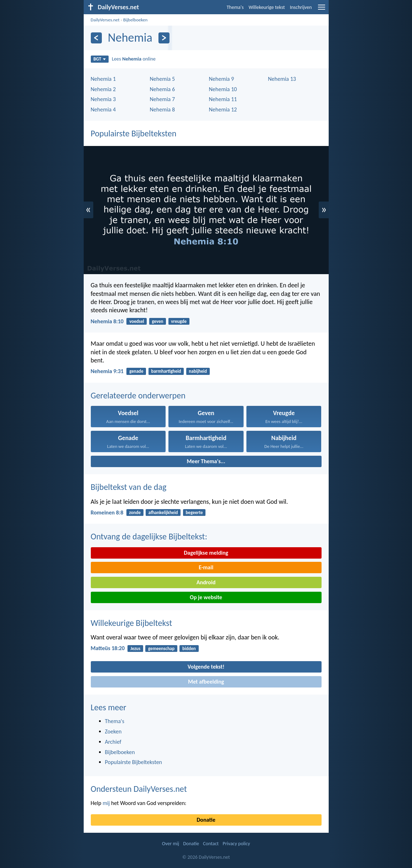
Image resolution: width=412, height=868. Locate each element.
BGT (100, 59)
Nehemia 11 (223, 99)
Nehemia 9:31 (107, 371)
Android (206, 582)
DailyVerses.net (105, 20)
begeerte (194, 513)
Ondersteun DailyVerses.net (139, 789)
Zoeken (113, 731)
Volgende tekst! (206, 667)
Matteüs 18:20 (108, 648)
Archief (113, 742)
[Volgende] (164, 38)
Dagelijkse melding (206, 553)
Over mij (171, 844)
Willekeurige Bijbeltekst (132, 623)
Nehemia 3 (103, 99)
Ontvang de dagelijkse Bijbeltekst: (149, 536)
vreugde (179, 321)
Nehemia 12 (223, 109)
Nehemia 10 (223, 89)
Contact (211, 844)
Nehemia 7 (163, 99)
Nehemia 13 (282, 79)
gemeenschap (161, 649)
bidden (189, 649)
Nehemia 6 (163, 89)
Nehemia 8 (163, 109)
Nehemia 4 (103, 109)
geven (157, 321)
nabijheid (198, 371)
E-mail (206, 567)
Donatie (206, 820)
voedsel (137, 321)
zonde (135, 513)
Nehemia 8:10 (107, 321)
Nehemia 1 (103, 79)
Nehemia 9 (222, 79)
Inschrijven (301, 7)
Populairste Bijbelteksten (134, 133)
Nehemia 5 (163, 79)
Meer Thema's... (206, 461)
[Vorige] (96, 38)
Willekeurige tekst (267, 7)
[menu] (322, 10)
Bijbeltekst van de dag (129, 487)
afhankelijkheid (163, 513)
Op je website (206, 597)
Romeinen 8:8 (107, 513)
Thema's (235, 7)
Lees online (134, 59)
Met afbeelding (206, 682)
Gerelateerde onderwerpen (138, 395)
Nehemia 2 (103, 89)
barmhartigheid (166, 371)
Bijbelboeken (135, 20)
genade (136, 371)
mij (106, 803)
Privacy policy (236, 844)
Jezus (135, 649)
